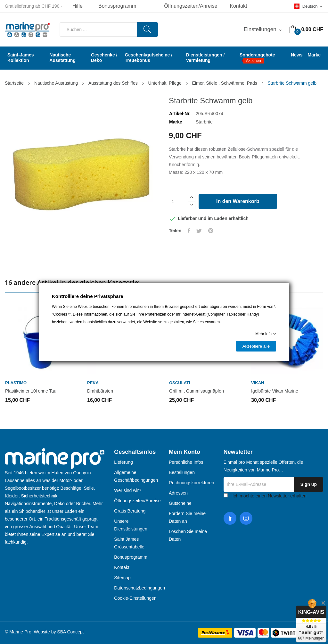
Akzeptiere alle (256, 346)
